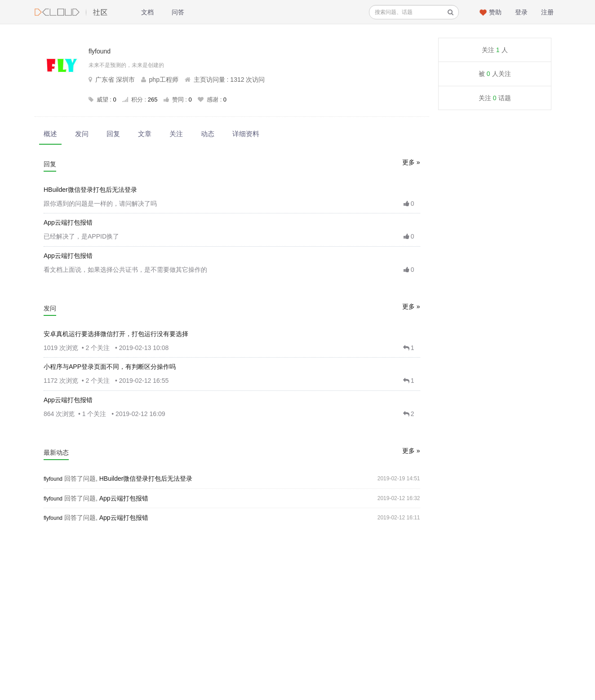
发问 (82, 134)
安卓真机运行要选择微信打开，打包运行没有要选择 (116, 334)
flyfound (53, 479)
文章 (145, 134)
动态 (208, 134)
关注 (176, 134)
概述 (50, 134)
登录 (521, 12)
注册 (547, 12)
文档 (147, 12)
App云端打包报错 (68, 222)
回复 (113, 134)
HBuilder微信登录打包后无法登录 (90, 190)
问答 (178, 12)
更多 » (411, 162)
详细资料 (246, 134)
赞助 (495, 12)
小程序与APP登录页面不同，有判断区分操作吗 (110, 367)
